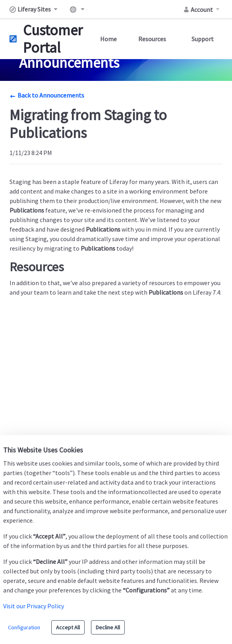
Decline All (108, 627)
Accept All (68, 627)
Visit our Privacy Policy (34, 606)
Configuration (24, 627)
